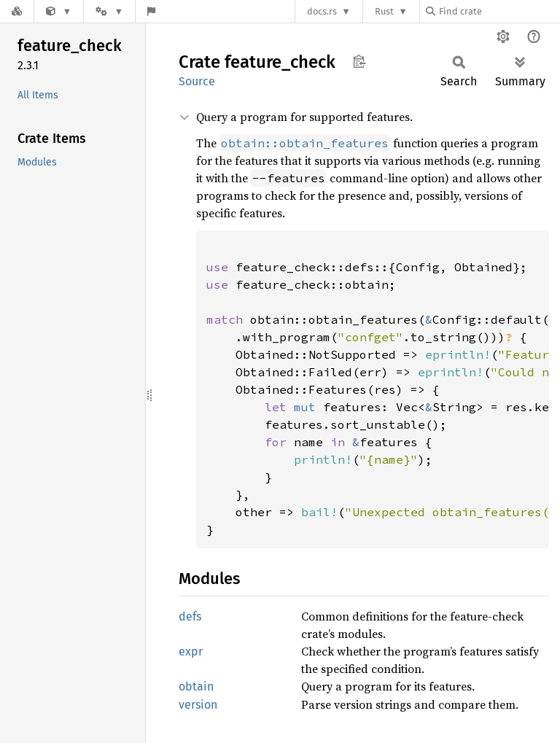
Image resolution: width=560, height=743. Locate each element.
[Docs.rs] (17, 11)
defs (190, 616)
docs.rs (322, 11)
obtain (196, 686)
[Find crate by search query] (499, 11)
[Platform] (109, 11)
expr (191, 651)
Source (197, 81)
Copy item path (359, 61)
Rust (384, 11)
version (198, 705)
